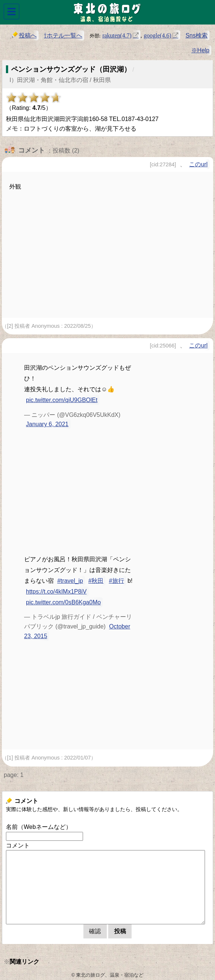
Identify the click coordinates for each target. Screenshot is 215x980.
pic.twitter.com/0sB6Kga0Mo (63, 602)
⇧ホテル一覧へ (63, 35)
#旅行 (117, 581)
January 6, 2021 (47, 424)
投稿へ (24, 35)
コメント (18, 845)
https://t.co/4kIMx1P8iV (56, 592)
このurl (198, 164)
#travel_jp (70, 581)
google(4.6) (158, 35)
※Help (200, 50)
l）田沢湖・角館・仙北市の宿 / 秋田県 (60, 80)
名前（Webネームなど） (39, 827)
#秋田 (96, 581)
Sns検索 (196, 35)
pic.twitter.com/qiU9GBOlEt (62, 400)
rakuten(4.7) (117, 35)
